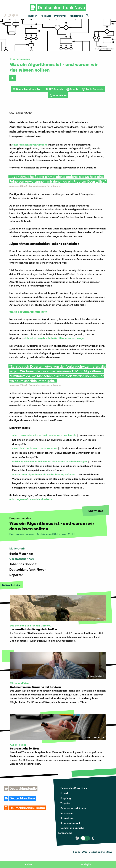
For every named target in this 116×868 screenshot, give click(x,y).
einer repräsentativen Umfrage (30, 145)
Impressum (67, 813)
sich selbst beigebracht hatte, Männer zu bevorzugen (55, 338)
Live (29, 864)
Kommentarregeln (71, 823)
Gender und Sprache (72, 828)
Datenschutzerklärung (73, 808)
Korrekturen (67, 818)
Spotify (72, 89)
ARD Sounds (54, 89)
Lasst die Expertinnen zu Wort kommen (35, 448)
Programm (60, 16)
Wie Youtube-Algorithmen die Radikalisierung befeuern (44, 474)
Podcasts (46, 16)
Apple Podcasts (93, 89)
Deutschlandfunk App (27, 89)
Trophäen (66, 803)
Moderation (76, 16)
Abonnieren (58, 95)
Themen (33, 16)
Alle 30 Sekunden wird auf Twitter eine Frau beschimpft (44, 435)
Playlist (88, 864)
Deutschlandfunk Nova (74, 788)
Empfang (66, 798)
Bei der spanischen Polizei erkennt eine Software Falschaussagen (50, 461)
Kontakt (65, 793)
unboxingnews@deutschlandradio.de (31, 499)
